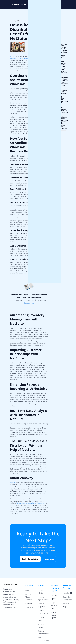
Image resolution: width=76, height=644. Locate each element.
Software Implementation (43, 598)
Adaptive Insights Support (54, 615)
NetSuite (13, 56)
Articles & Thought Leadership (29, 597)
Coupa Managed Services (54, 605)
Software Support (41, 619)
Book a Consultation (30, 559)
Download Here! (29, 303)
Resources (29, 608)
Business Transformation (43, 632)
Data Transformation (43, 639)
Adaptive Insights (21, 503)
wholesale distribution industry (20, 58)
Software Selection (41, 592)
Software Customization (43, 612)
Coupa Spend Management (36, 503)
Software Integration (41, 605)
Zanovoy (13, 483)
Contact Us (29, 604)
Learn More (49, 559)
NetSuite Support (54, 597)
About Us (29, 590)
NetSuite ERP (68, 593)
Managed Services (41, 626)
